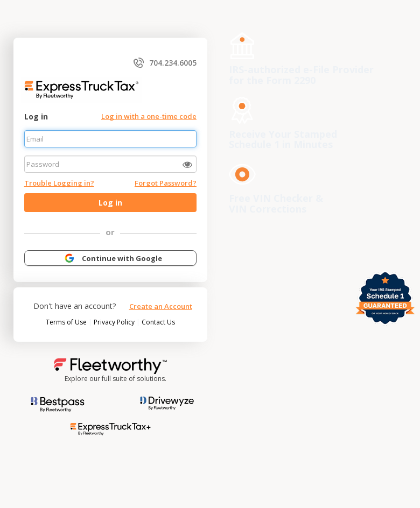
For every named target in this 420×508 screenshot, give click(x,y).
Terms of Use (67, 322)
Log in (36, 117)
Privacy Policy (115, 322)
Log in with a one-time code (149, 116)
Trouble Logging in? (59, 183)
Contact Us (158, 322)
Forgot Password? (166, 183)
